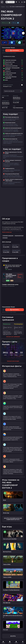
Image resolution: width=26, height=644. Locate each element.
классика (5, 238)
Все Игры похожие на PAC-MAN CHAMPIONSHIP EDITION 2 (13, 519)
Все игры (13, 636)
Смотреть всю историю (13, 361)
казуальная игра (19, 236)
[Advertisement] (13, 202)
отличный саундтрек (8, 236)
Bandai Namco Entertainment (6, 103)
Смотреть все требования (13, 337)
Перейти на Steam (20, 276)
